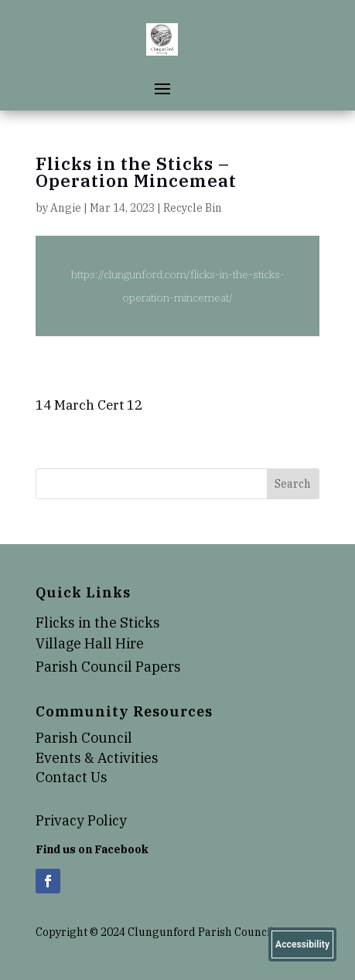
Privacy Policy (81, 820)
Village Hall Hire (90, 643)
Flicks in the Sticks (98, 623)
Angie (66, 208)
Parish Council (84, 738)
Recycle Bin (193, 208)
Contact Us (72, 777)
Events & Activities (97, 758)
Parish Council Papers (108, 667)
